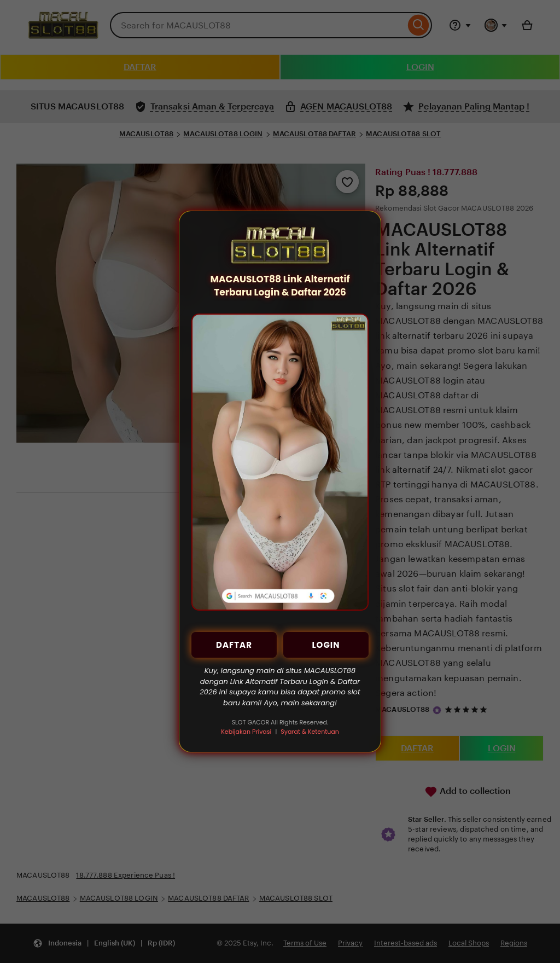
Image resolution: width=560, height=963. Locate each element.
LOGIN (326, 645)
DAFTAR (234, 645)
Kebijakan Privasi (246, 732)
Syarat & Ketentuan (310, 732)
